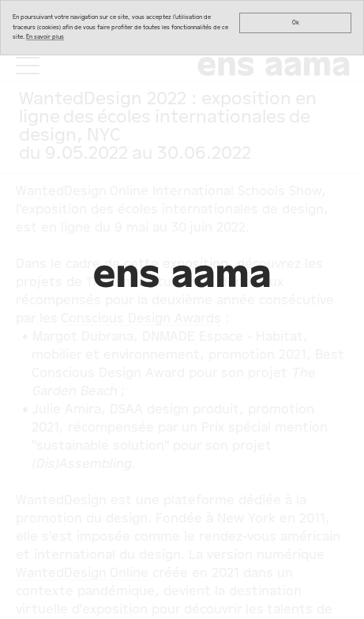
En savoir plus (45, 37)
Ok (296, 23)
